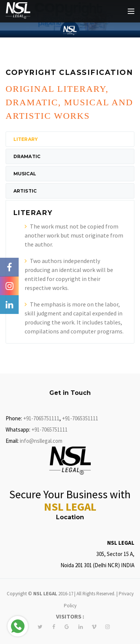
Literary (26, 139)
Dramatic (27, 156)
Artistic (25, 191)
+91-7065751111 (41, 418)
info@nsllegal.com (41, 441)
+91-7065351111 (80, 418)
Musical (25, 174)
